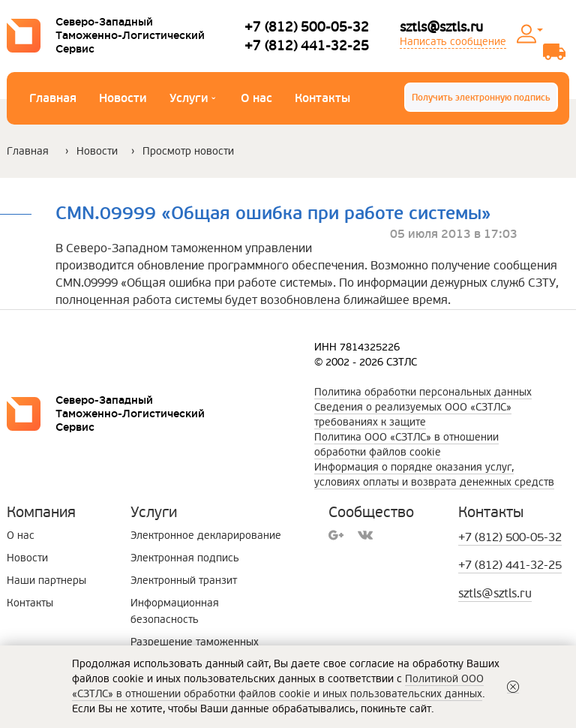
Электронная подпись (185, 558)
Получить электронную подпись (481, 98)
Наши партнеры (46, 581)
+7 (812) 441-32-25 (307, 45)
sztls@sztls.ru (441, 27)
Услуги (192, 100)
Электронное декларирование (206, 535)
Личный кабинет (540, 30)
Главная (53, 98)
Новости (123, 98)
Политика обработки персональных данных (423, 392)
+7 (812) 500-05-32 (307, 27)
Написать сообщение (453, 42)
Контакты (322, 98)
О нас (256, 98)
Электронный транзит (184, 581)
